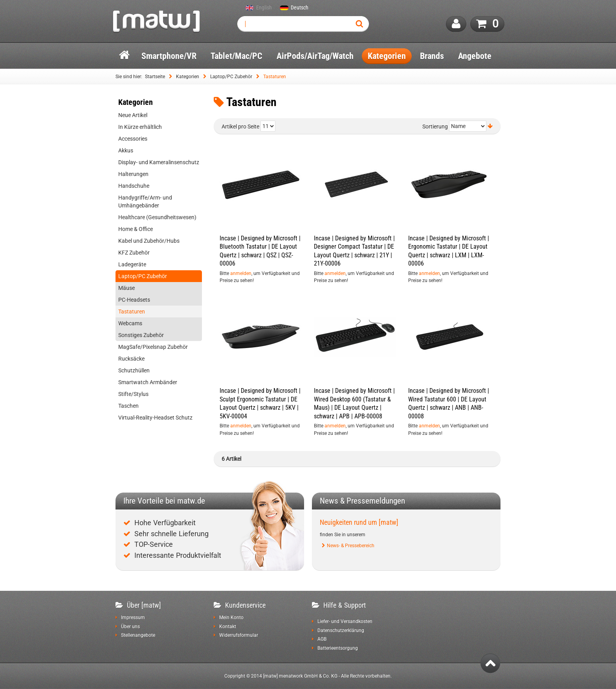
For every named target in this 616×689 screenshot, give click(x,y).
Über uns (130, 627)
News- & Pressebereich (351, 546)
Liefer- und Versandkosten (345, 621)
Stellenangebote (138, 635)
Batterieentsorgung (338, 648)
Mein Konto (231, 618)
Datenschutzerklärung (341, 630)
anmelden (241, 273)
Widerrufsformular (239, 635)
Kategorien (188, 77)
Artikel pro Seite (240, 126)
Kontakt (228, 627)
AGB (322, 639)
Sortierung (435, 126)
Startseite (155, 77)
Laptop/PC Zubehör (231, 77)
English (264, 8)
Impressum (133, 618)
